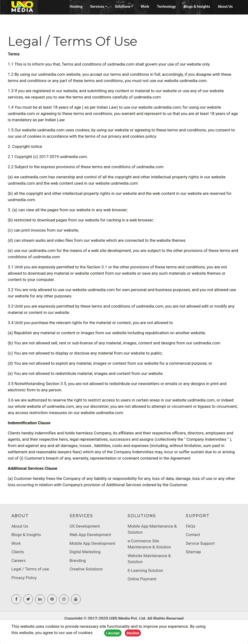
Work (145, 7)
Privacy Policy (24, 578)
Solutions (122, 7)
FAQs (190, 526)
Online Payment (142, 579)
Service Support (200, 543)
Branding (78, 561)
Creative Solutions (86, 569)
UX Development (85, 526)
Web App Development (90, 535)
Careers (18, 561)
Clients (18, 552)
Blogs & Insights (197, 7)
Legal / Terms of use (30, 569)
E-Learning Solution (145, 570)
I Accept (113, 633)
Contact (193, 535)
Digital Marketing (85, 552)
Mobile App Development (92, 543)
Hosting (76, 7)
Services (97, 7)
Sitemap (193, 552)
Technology (166, 7)
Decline (133, 633)
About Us (225, 7)
